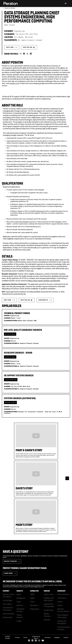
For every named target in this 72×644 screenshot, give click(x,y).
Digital (32, 598)
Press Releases (63, 594)
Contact (66, 637)
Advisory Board (8, 614)
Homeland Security (20, 610)
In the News (62, 598)
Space (19, 594)
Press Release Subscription (63, 616)
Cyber (19, 602)
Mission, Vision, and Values (9, 596)
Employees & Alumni (36, 637)
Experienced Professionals (49, 605)
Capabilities (34, 591)
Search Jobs (48, 594)
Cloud (32, 602)
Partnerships (8, 617)
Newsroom (61, 591)
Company (6, 591)
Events (60, 605)
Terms (25, 637)
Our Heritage (7, 600)
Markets (20, 591)
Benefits (47, 620)
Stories (60, 602)
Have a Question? (16, 551)
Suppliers (57, 637)
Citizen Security (20, 616)
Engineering (34, 609)
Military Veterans (47, 615)
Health (19, 621)
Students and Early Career (49, 599)
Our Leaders (7, 604)
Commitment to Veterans (8, 609)
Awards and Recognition (62, 622)
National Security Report (63, 610)
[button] (66, 3)
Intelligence (21, 598)
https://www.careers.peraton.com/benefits (44, 281)
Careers (47, 591)
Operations (34, 605)
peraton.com (14, 83)
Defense (20, 605)
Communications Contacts (64, 628)
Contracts (48, 637)
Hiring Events (49, 610)
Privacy (17, 637)
